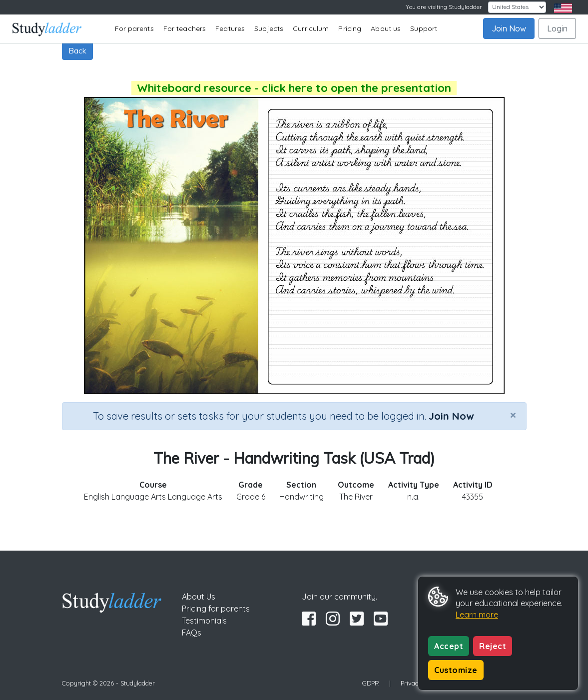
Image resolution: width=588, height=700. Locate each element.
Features (230, 28)
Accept (449, 646)
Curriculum (311, 28)
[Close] (513, 415)
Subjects (269, 28)
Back (77, 50)
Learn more (477, 615)
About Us (199, 597)
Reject (493, 646)
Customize (456, 670)
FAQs (192, 633)
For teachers (185, 28)
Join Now (509, 28)
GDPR (371, 683)
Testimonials (204, 621)
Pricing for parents (216, 609)
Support (424, 28)
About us (386, 28)
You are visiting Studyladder (444, 7)
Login (557, 28)
